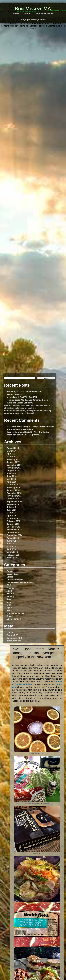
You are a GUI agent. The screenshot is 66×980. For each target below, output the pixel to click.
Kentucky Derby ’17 (16, 394)
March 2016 (12, 485)
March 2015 (12, 518)
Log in (10, 632)
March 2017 (12, 457)
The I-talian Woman (16, 613)
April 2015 (12, 516)
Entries (12, 635)
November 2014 (14, 530)
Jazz (9, 599)
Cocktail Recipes (15, 580)
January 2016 (13, 490)
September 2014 (14, 535)
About (27, 14)
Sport (9, 608)
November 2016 (14, 468)
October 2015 (13, 499)
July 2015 (11, 507)
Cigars (10, 577)
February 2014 (14, 555)
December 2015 (14, 493)
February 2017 (14, 459)
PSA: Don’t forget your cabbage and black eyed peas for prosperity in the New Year (37, 653)
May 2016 (11, 479)
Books (10, 571)
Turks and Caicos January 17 (21, 403)
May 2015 (11, 513)
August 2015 (13, 504)
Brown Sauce (13, 574)
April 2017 (12, 454)
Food (9, 591)
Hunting (10, 596)
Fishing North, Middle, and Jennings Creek (27, 400)
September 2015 (14, 501)
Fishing (10, 588)
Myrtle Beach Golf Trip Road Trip (22, 397)
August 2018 (13, 448)
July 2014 (11, 541)
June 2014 (12, 544)
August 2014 (13, 538)
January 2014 (13, 558)
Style (9, 610)
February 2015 (14, 521)
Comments (14, 638)
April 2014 (12, 549)
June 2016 (12, 476)
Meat (9, 602)
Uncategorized (14, 619)
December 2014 (14, 527)
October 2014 (13, 532)
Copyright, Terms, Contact (33, 20)
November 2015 (14, 496)
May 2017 (11, 451)
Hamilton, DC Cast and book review (24, 392)
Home (16, 14)
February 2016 (14, 487)
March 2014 (12, 552)
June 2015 (12, 510)
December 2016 (14, 465)
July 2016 (11, 473)
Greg (9, 432)
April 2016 (12, 482)
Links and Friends (44, 14)
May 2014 (11, 546)
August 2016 (13, 471)
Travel (10, 616)
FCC (9, 585)
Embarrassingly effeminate (20, 582)
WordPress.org (14, 641)
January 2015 (13, 524)
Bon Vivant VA (33, 9)
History (10, 594)
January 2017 (13, 462)
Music (10, 605)
